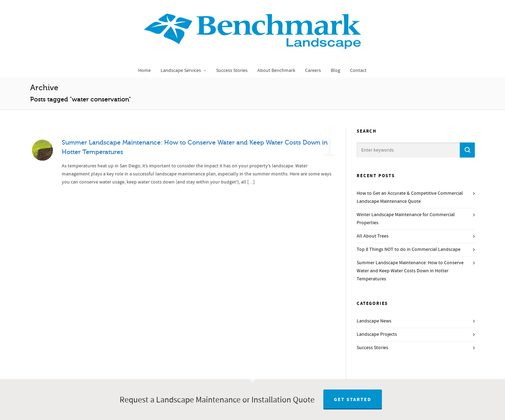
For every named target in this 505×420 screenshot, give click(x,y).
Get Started (353, 400)
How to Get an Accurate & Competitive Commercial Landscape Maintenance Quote (410, 197)
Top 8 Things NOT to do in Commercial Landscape (409, 249)
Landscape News (374, 321)
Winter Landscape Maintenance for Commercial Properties (406, 219)
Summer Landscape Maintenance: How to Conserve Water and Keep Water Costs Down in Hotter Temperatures (410, 271)
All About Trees (373, 236)
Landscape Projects (377, 334)
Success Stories (372, 348)
